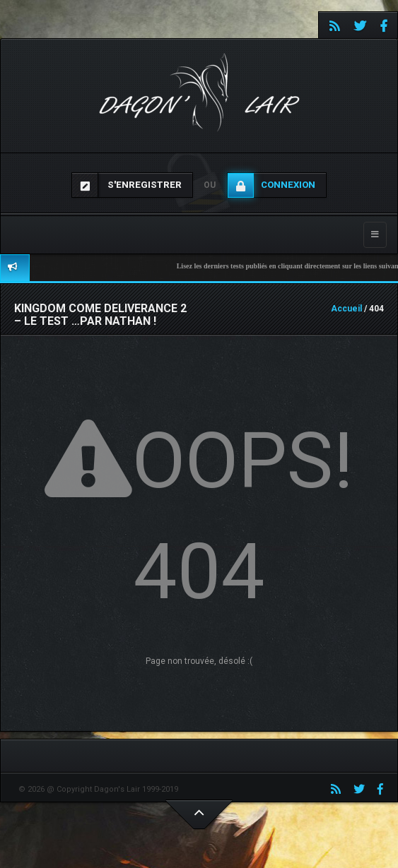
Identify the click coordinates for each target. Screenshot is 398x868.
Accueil (346, 309)
